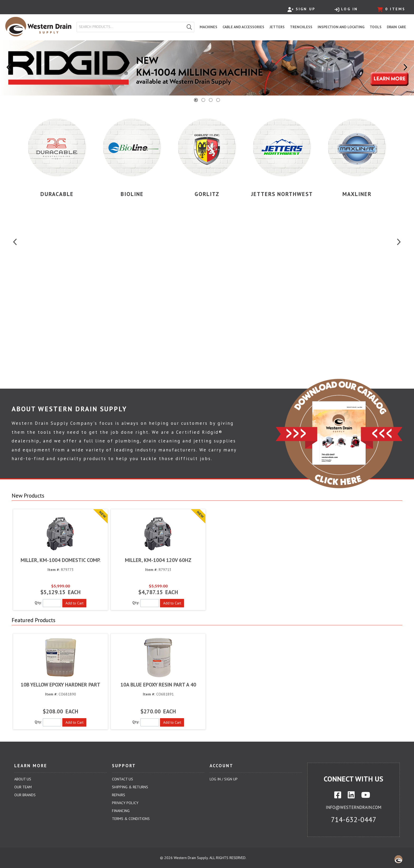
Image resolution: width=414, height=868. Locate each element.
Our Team (23, 787)
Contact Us (123, 779)
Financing (121, 811)
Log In (346, 9)
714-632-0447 (354, 819)
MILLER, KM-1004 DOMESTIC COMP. (60, 560)
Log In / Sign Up (224, 779)
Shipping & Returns (130, 787)
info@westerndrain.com (354, 807)
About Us (23, 779)
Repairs (119, 795)
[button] (189, 27)
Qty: (38, 603)
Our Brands (25, 795)
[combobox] (131, 27)
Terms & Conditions (131, 819)
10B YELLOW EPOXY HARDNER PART (60, 685)
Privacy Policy (125, 803)
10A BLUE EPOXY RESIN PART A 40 (158, 685)
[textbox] (132, 27)
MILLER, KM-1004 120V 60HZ (158, 560)
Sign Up (301, 9)
